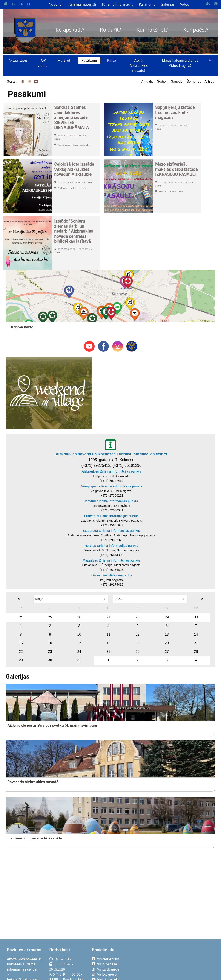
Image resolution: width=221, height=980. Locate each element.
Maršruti (64, 60)
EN (21, 4)
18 (108, 643)
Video (185, 4)
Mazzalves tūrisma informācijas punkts (111, 560)
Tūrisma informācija (117, 4)
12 (138, 634)
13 (167, 634)
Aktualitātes (18, 60)
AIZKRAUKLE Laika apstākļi (174, 962)
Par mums (147, 4)
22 (21, 652)
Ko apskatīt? (70, 30)
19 (138, 643)
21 (196, 643)
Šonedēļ (177, 81)
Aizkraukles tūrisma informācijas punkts (111, 471)
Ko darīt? (110, 30)
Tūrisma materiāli (82, 4)
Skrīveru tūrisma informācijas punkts (111, 516)
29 (167, 617)
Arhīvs (209, 81)
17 (79, 643)
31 (79, 660)
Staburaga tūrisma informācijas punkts (111, 531)
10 (79, 634)
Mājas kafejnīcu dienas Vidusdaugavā (180, 63)
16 (50, 643)
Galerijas (168, 4)
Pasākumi (89, 60)
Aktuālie (147, 81)
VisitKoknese (107, 964)
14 (196, 634)
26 (79, 617)
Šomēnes (194, 81)
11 (108, 634)
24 (21, 617)
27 (108, 617)
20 (167, 643)
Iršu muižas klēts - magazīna (111, 575)
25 (50, 617)
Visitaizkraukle (108, 969)
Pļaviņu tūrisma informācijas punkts (111, 501)
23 (50, 652)
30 (196, 617)
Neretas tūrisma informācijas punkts (111, 546)
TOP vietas (42, 63)
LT (29, 4)
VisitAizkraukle (108, 959)
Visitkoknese (107, 975)
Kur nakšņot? (152, 30)
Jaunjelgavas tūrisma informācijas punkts (111, 486)
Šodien (162, 81)
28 (138, 617)
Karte (112, 60)
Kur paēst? (196, 30)
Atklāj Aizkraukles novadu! (139, 65)
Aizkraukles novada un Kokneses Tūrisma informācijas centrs (111, 454)
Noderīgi (55, 4)
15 (21, 643)
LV (14, 4)
